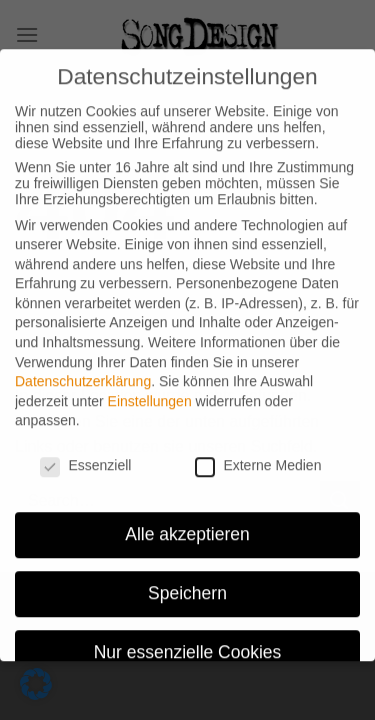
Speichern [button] (187, 580)
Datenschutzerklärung (83, 369)
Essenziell (85, 453)
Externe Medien (258, 453)
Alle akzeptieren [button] (187, 521)
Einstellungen (150, 388)
